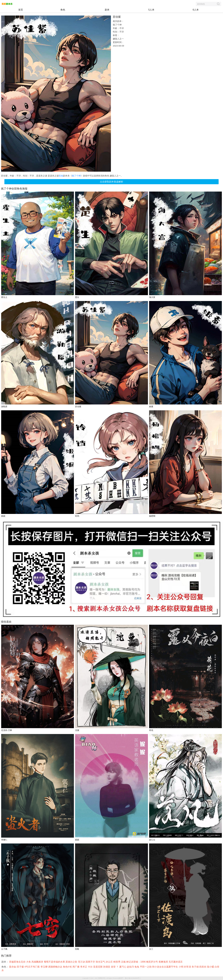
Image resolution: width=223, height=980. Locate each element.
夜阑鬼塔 (164, 962)
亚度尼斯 (98, 967)
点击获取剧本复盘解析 (111, 182)
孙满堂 (107, 967)
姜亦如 (13, 967)
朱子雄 (195, 967)
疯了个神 (76, 176)
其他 (61, 176)
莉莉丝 (203, 967)
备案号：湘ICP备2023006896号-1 (130, 978)
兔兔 (137, 967)
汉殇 (124, 962)
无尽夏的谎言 (176, 962)
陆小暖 (211, 967)
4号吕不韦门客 (32, 967)
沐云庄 (109, 962)
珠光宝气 (101, 962)
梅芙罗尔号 (152, 962)
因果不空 (91, 962)
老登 (114, 967)
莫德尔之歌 (72, 962)
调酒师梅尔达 (55, 967)
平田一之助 (146, 967)
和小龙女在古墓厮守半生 (165, 967)
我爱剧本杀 (102, 978)
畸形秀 (117, 962)
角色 (63, 10)
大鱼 (29, 962)
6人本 (196, 10)
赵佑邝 (131, 967)
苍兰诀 (82, 962)
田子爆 (21, 967)
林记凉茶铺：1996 (136, 962)
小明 (181, 967)
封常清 (188, 967)
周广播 (76, 967)
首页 (21, 10)
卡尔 (90, 967)
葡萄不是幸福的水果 (55, 962)
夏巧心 (123, 967)
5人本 (151, 10)
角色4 (66, 967)
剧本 (107, 10)
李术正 (84, 967)
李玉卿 (44, 967)
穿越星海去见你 (18, 962)
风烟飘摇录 (38, 962)
